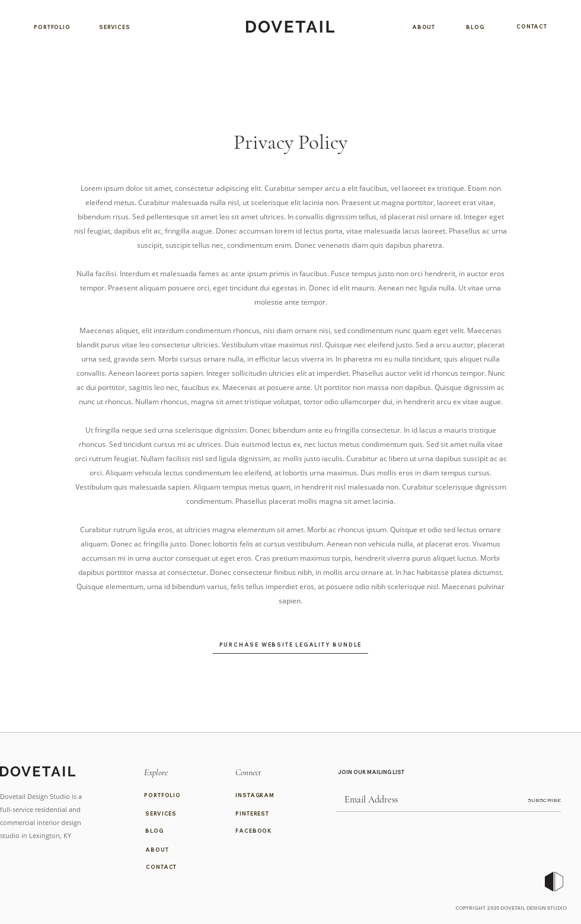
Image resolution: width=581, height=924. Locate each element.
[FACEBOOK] (258, 831)
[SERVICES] (115, 27)
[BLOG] (475, 27)
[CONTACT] (532, 27)
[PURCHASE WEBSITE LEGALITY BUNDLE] (290, 644)
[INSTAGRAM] (258, 795)
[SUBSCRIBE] (531, 801)
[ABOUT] (424, 27)
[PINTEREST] (258, 813)
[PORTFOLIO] (52, 27)
